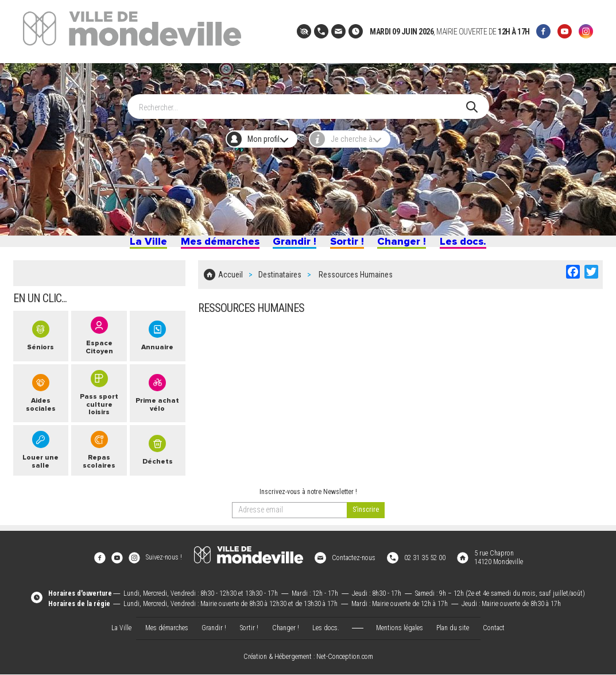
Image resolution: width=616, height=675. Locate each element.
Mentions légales (400, 628)
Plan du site (453, 628)
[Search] (303, 101)
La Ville (138, 246)
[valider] (366, 522)
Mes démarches (214, 246)
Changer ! (407, 246)
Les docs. (472, 246)
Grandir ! (294, 246)
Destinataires (280, 283)
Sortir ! (349, 246)
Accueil (230, 283)
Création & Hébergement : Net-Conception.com (308, 658)
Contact (494, 628)
